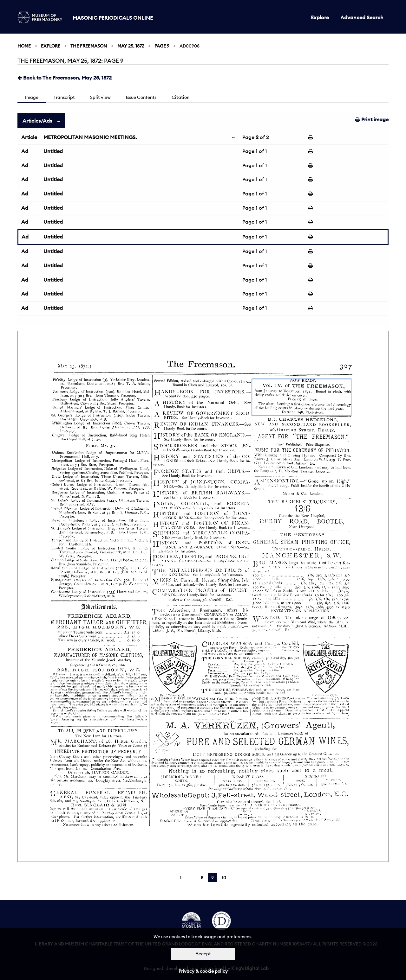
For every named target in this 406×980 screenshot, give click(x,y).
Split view (100, 97)
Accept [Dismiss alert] (203, 954)
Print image (372, 119)
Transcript (64, 97)
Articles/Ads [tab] (37, 121)
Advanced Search (362, 17)
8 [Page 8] (202, 878)
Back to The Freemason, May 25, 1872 (65, 78)
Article (29, 137)
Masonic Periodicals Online (113, 18)
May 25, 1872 (131, 46)
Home (24, 46)
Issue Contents (141, 97)
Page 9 (162, 46)
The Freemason (89, 46)
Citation (180, 97)
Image (32, 97)
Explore (320, 17)
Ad (25, 151)
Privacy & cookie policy (203, 971)
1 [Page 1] (181, 878)
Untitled (53, 151)
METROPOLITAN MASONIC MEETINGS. (90, 137)
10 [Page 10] (224, 878)
